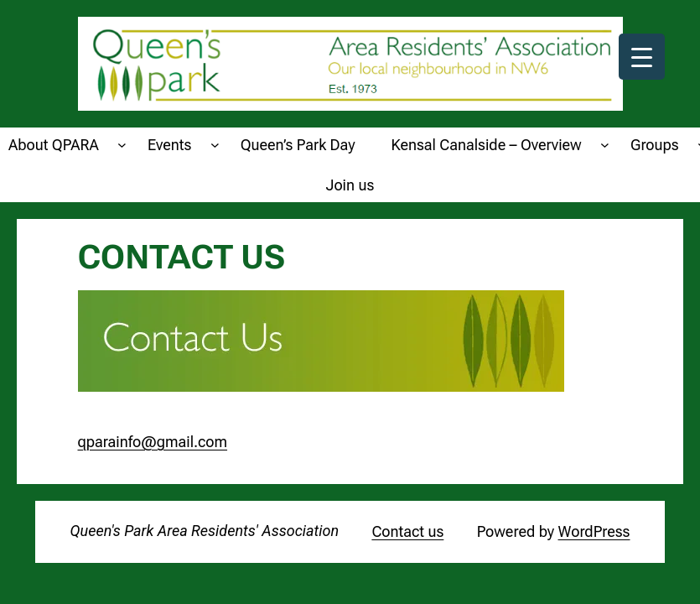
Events (169, 145)
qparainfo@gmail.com (153, 442)
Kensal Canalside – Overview (487, 145)
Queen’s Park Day (298, 145)
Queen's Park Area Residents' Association (205, 531)
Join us (350, 185)
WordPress (594, 531)
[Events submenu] (215, 145)
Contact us (407, 531)
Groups (655, 145)
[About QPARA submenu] (122, 145)
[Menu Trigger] (642, 57)
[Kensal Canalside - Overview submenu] (605, 145)
